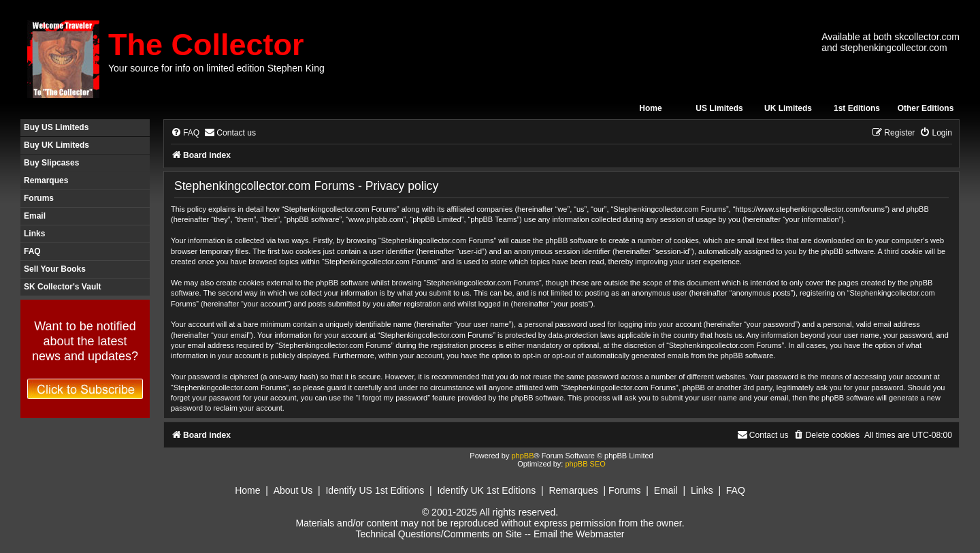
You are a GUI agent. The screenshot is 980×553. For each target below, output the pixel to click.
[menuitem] (185, 133)
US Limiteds (719, 108)
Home (650, 108)
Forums (39, 198)
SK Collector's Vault (63, 287)
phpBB (522, 456)
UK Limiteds (788, 108)
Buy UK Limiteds (56, 145)
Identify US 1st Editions (375, 490)
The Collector (206, 45)
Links (34, 234)
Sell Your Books (55, 269)
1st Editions (857, 108)
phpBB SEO (585, 464)
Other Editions (926, 108)
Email (35, 216)
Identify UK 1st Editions (486, 490)
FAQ (32, 251)
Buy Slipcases (51, 163)
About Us (293, 490)
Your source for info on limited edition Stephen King (216, 68)
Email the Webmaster (579, 534)
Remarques (46, 180)
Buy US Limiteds (56, 127)
